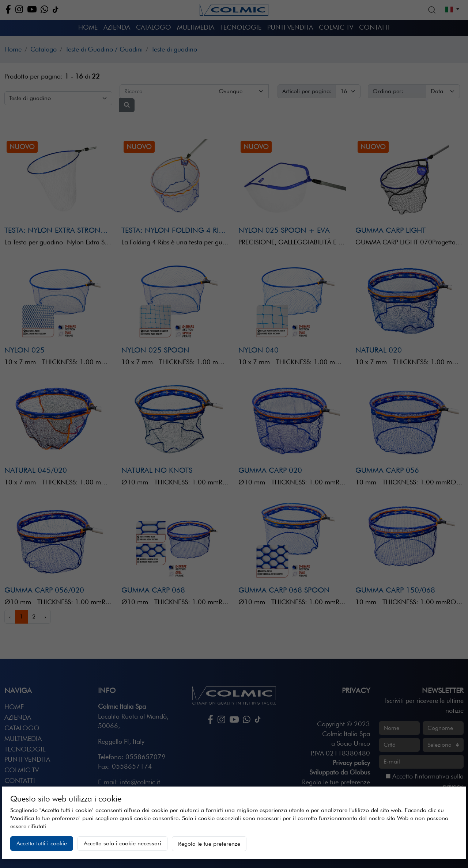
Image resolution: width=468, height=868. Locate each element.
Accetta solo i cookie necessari (122, 843)
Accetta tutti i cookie (42, 843)
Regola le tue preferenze (209, 844)
